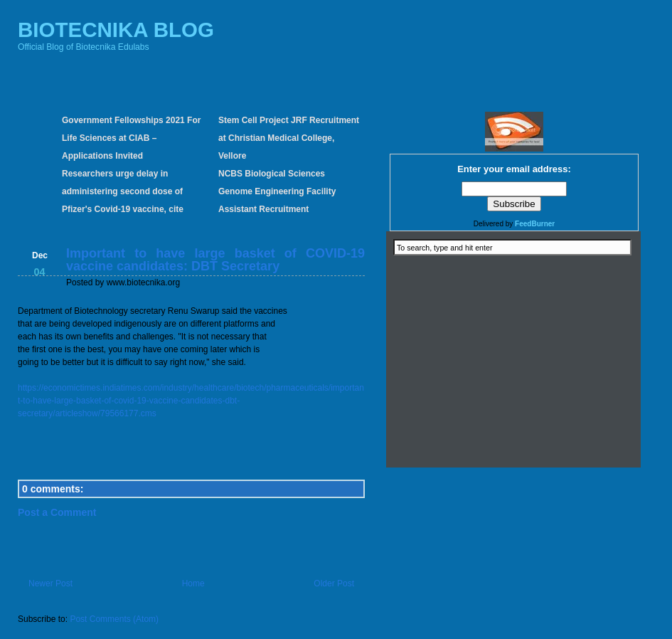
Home (193, 583)
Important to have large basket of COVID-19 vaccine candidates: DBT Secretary (215, 260)
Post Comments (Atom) (114, 619)
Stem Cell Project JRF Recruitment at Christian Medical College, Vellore (289, 138)
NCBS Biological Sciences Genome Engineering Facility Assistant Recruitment (277, 191)
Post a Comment (57, 512)
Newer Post (50, 583)
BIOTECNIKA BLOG (116, 30)
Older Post (334, 583)
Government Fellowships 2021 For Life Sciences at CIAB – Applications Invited (131, 138)
